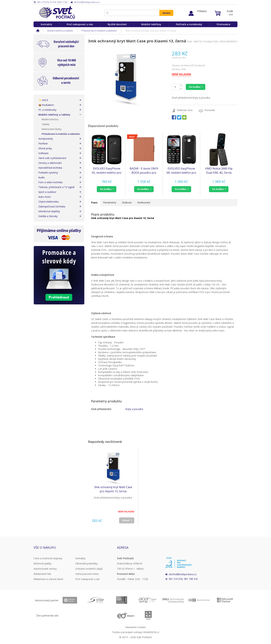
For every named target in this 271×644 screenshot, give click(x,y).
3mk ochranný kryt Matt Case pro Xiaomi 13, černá (113, 489)
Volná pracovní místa (87, 574)
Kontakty (46, 24)
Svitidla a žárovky (48, 216)
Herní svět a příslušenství (52, 158)
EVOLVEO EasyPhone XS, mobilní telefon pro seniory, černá (107, 171)
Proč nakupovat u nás (80, 24)
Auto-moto (45, 197)
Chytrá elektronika (48, 202)
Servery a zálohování (50, 163)
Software (43, 153)
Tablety (46, 124)
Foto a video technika (50, 182)
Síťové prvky (45, 148)
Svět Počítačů (56, 13)
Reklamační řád (42, 574)
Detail (126, 520)
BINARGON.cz (151, 632)
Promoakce (223, 24)
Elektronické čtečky (52, 129)
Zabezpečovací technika (52, 206)
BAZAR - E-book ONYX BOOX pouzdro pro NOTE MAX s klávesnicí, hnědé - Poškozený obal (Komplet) (144, 171)
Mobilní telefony (151, 24)
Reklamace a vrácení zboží (48, 579)
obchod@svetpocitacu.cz (183, 574)
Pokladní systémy (48, 173)
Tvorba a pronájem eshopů (127, 632)
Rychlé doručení (117, 24)
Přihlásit (202, 11)
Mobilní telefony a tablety (60, 31)
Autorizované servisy (45, 569)
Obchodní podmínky (87, 563)
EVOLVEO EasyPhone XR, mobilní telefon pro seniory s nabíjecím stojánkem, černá (181, 171)
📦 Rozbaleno (46, 105)
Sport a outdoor (47, 192)
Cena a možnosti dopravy (48, 558)
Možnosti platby (43, 563)
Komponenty (46, 139)
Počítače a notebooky (189, 24)
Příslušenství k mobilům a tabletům (99, 31)
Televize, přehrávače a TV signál (56, 187)
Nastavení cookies (136, 627)
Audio (42, 177)
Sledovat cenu (185, 110)
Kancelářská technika (50, 168)
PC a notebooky (47, 110)
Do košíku (195, 87)
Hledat (166, 13)
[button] (107, 189)
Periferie (43, 143)
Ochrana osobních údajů (89, 569)
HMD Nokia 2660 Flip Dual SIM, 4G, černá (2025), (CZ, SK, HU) (219, 171)
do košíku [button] (106, 189)
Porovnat (210, 110)
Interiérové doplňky (49, 211)
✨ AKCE (43, 100)
